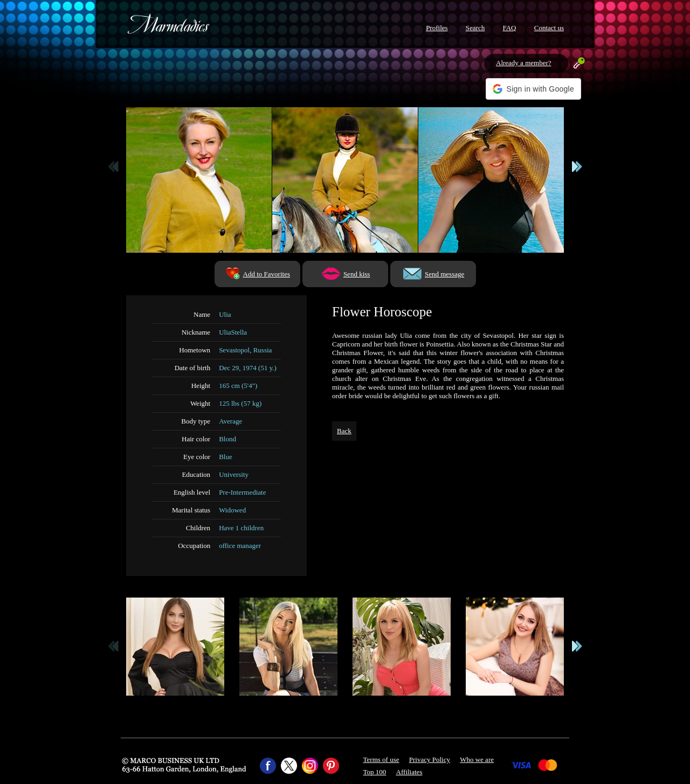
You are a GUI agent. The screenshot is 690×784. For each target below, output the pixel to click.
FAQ (509, 28)
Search (475, 28)
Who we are (477, 759)
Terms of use (381, 759)
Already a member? (524, 63)
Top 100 (375, 772)
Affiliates (409, 772)
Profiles (437, 28)
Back (344, 431)
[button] (533, 89)
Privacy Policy (430, 759)
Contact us (549, 28)
